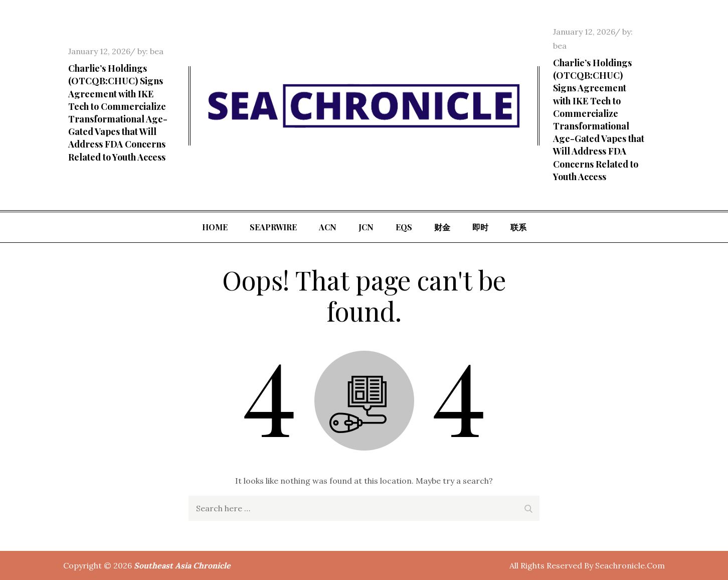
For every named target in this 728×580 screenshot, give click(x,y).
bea (157, 51)
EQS (404, 227)
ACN (328, 227)
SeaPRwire (273, 227)
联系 (518, 227)
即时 (480, 227)
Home (215, 227)
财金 (442, 227)
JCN (366, 227)
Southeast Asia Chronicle (182, 565)
